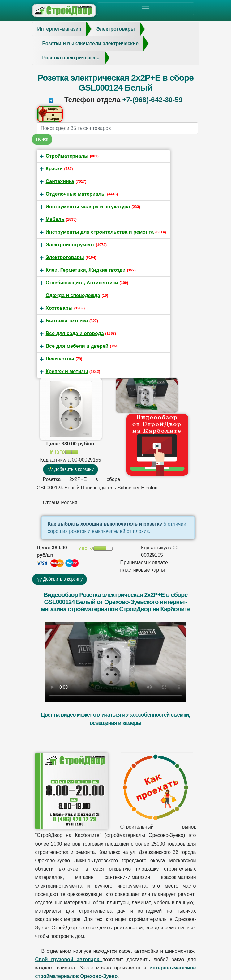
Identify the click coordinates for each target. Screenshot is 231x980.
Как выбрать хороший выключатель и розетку (105, 524)
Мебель (55, 219)
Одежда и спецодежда (73, 295)
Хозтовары (59, 308)
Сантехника (60, 181)
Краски (54, 169)
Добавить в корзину (71, 469)
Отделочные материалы (76, 194)
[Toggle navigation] (146, 9)
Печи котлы (60, 359)
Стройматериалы (67, 156)
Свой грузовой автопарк (69, 959)
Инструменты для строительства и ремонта (100, 232)
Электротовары (65, 257)
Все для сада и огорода (75, 333)
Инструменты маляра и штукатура (88, 207)
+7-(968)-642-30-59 (152, 100)
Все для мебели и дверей (77, 346)
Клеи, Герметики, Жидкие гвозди (86, 270)
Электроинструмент (70, 245)
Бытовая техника (67, 321)
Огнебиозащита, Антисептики (82, 283)
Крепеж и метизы (67, 371)
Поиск (42, 139)
